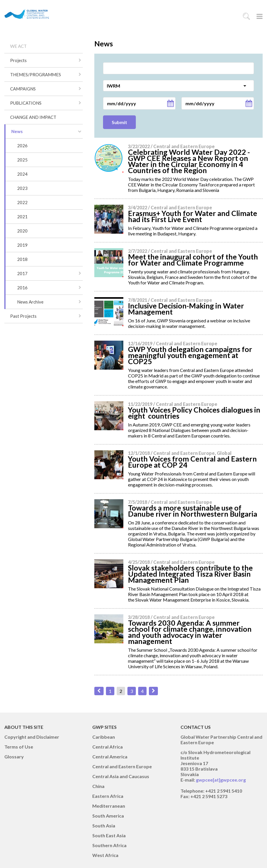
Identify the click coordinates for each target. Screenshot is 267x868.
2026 (22, 146)
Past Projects (23, 316)
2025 (22, 160)
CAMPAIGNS (23, 89)
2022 (22, 202)
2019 (22, 245)
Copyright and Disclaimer (32, 737)
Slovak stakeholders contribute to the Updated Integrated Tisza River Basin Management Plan (190, 574)
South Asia (104, 826)
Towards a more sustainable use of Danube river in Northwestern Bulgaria (193, 511)
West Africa (105, 855)
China (98, 786)
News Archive (30, 302)
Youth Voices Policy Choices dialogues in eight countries (194, 413)
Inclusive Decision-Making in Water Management (186, 309)
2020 (22, 231)
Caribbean (104, 737)
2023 (22, 188)
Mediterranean (109, 806)
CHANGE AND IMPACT (33, 117)
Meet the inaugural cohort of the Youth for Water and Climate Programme (193, 260)
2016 (22, 288)
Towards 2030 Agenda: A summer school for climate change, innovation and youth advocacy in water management (190, 632)
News (17, 131)
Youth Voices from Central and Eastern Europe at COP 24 (192, 462)
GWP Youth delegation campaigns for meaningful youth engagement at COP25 (190, 355)
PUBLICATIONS (26, 103)
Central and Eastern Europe (122, 766)
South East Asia (109, 835)
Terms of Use (19, 747)
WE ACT (18, 46)
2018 (22, 259)
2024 (22, 174)
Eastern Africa (108, 796)
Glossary (14, 757)
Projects (18, 60)
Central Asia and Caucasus (121, 776)
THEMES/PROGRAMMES (36, 75)
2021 (22, 217)
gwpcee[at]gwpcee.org (221, 780)
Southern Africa (109, 845)
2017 (22, 273)
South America (108, 816)
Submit (119, 122)
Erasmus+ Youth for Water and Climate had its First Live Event (193, 216)
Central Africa (108, 747)
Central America (110, 757)
